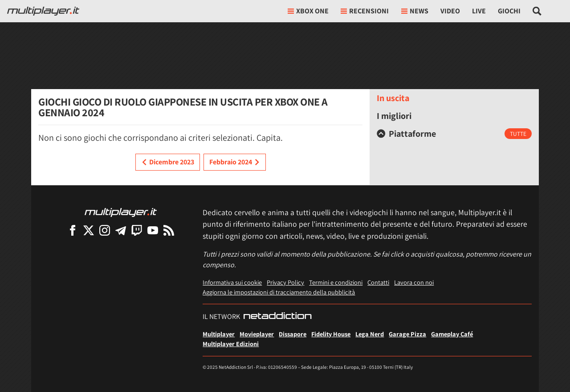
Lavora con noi (414, 282)
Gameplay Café (452, 334)
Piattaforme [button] (406, 134)
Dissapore (293, 334)
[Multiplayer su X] (89, 230)
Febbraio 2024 (235, 162)
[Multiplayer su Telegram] (121, 230)
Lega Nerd (370, 334)
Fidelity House (331, 334)
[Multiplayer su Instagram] (105, 230)
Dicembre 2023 (168, 162)
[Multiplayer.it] (43, 11)
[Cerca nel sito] (537, 11)
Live (479, 11)
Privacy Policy (285, 282)
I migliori (394, 116)
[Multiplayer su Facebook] (73, 230)
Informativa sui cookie (232, 282)
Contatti (378, 282)
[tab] (454, 134)
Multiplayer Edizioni (231, 344)
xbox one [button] (308, 11)
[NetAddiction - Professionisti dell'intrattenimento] (277, 317)
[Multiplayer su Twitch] (137, 230)
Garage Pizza (407, 334)
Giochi (509, 11)
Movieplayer (257, 334)
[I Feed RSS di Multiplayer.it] (169, 230)
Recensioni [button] (365, 11)
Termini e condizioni (336, 282)
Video (450, 11)
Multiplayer (219, 334)
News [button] (415, 11)
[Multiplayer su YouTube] (153, 230)
